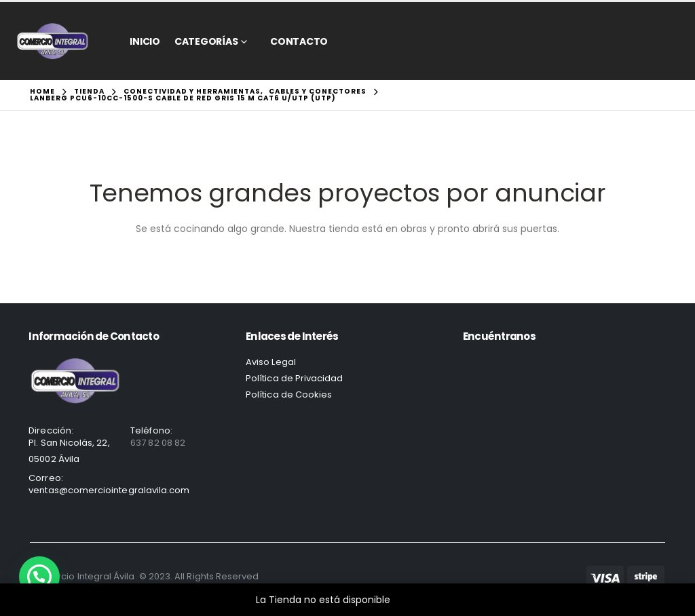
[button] (39, 577)
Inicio (145, 41)
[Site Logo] (53, 41)
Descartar (416, 600)
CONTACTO (299, 41)
